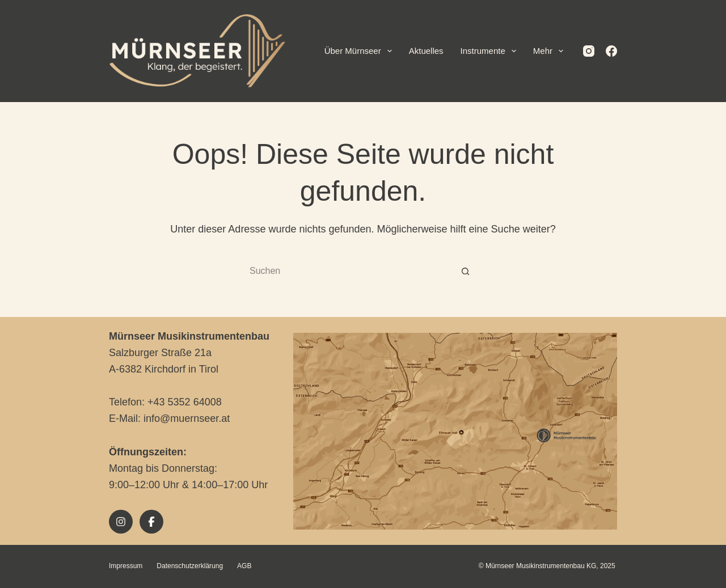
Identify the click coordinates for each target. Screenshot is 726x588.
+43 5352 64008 (185, 402)
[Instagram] (589, 51)
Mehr (550, 51)
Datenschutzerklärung (190, 566)
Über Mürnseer (360, 51)
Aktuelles (426, 51)
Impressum (126, 566)
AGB (244, 566)
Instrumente (491, 51)
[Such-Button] (465, 272)
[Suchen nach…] (352, 272)
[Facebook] (611, 51)
